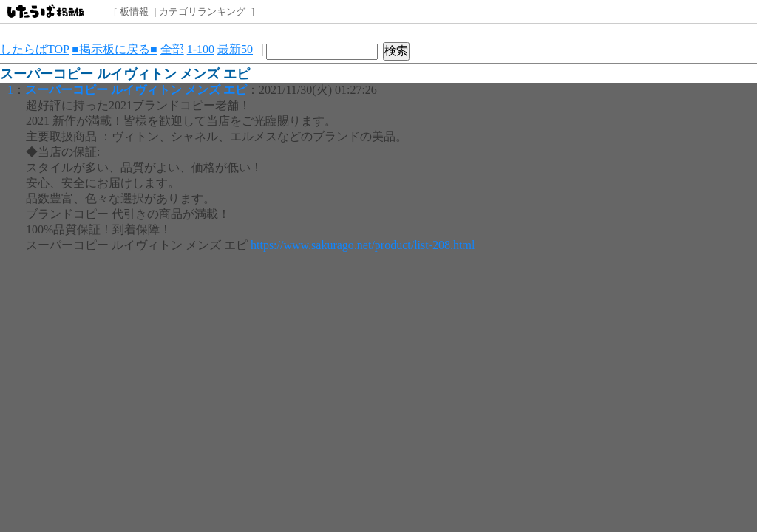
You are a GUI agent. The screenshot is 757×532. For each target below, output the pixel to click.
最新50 (235, 49)
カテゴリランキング (202, 11)
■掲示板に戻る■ (114, 49)
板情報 (134, 11)
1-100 (201, 49)
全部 (172, 49)
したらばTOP (34, 49)
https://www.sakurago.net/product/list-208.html (363, 245)
